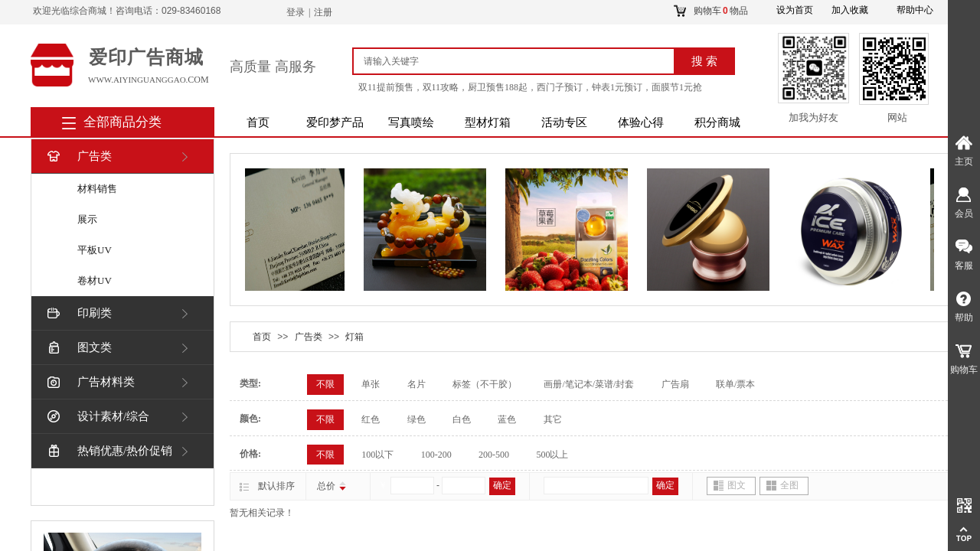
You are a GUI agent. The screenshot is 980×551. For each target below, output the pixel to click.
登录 (296, 12)
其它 (553, 419)
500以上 (552, 455)
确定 (502, 485)
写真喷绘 (411, 122)
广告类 (78, 156)
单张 (371, 384)
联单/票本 (735, 384)
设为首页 (795, 10)
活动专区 (564, 122)
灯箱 (354, 337)
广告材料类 (90, 382)
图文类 (78, 348)
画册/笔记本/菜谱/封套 (589, 384)
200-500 (494, 455)
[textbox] (519, 61)
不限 (325, 384)
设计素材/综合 (97, 417)
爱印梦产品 (335, 122)
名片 (416, 384)
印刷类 (78, 313)
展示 (87, 219)
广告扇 (675, 384)
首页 (258, 122)
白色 (462, 419)
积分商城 (717, 122)
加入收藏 (850, 10)
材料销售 (97, 189)
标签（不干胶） (485, 384)
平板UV (95, 250)
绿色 (416, 419)
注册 (323, 12)
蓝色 (507, 419)
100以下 (377, 455)
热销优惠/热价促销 (108, 451)
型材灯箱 (488, 122)
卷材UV (95, 280)
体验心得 (641, 122)
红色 (371, 419)
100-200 (436, 455)
